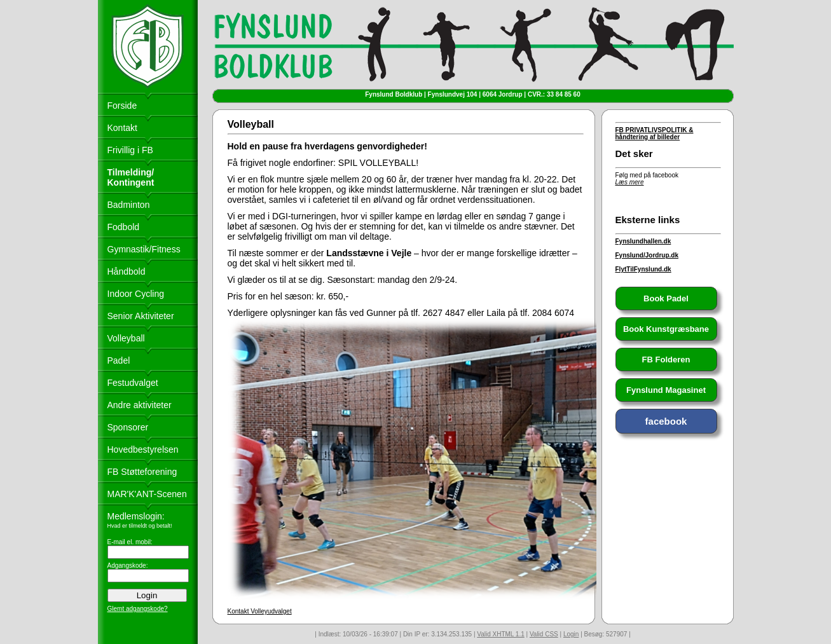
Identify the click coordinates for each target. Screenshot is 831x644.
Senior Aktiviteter (141, 316)
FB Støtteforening (142, 472)
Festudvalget (133, 383)
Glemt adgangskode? (138, 609)
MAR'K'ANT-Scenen (147, 494)
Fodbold (124, 227)
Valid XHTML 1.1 (500, 634)
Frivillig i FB (130, 150)
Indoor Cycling (136, 294)
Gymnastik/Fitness (144, 249)
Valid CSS (544, 634)
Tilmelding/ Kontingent (131, 177)
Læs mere (630, 182)
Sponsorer (128, 427)
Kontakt (122, 128)
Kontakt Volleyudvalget (260, 611)
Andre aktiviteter (140, 405)
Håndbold (127, 271)
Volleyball (126, 338)
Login (571, 634)
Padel (119, 360)
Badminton (129, 205)
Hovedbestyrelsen (143, 449)
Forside (122, 106)
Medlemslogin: (136, 516)
